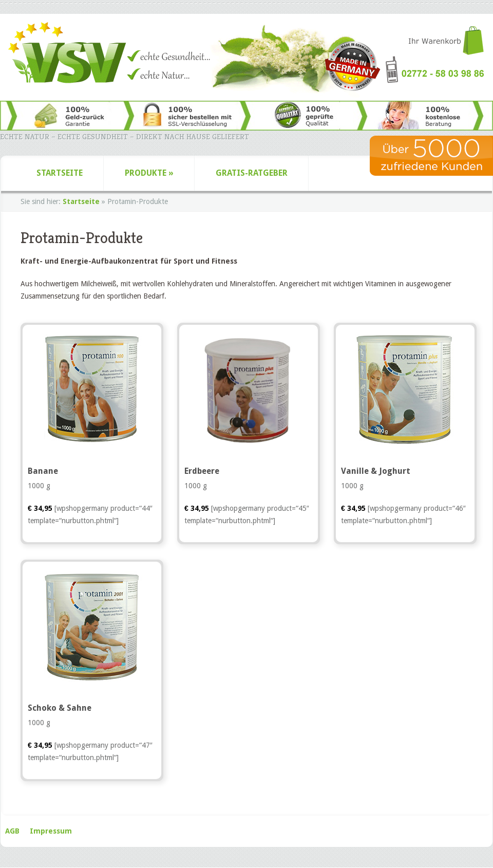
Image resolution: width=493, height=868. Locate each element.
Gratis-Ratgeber (252, 173)
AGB (12, 831)
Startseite (60, 173)
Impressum (51, 831)
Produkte (149, 173)
